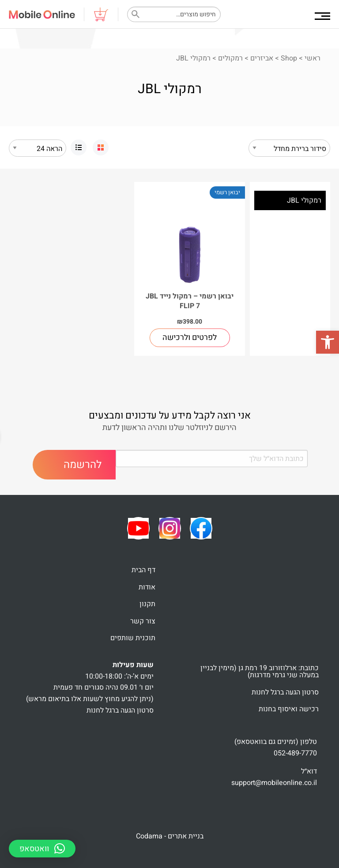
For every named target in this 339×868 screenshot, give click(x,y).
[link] (101, 147)
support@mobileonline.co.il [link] (274, 783)
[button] (328, 342)
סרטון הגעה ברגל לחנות (285, 692)
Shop (289, 58)
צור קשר (143, 621)
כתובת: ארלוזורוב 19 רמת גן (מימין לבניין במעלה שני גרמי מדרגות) (260, 672)
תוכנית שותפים (133, 638)
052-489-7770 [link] (295, 753)
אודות (147, 587)
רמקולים (230, 58)
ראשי (313, 58)
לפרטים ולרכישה (190, 338)
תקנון (147, 604)
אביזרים (262, 58)
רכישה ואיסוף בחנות (289, 709)
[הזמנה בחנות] (289, 148)
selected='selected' (38, 148)
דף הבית (143, 570)
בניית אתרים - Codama (170, 836)
